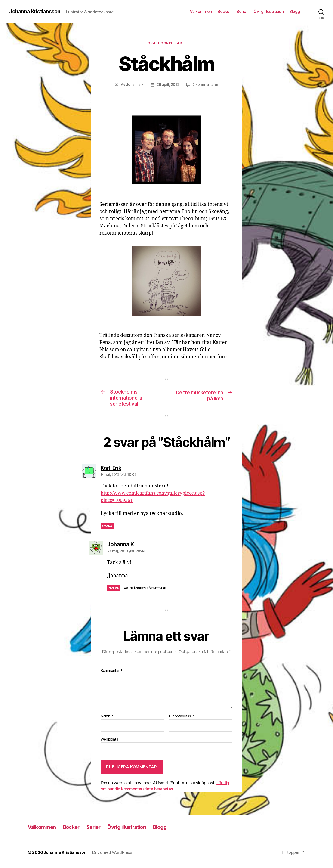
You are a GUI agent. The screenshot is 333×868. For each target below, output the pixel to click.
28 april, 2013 (168, 85)
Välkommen (201, 11)
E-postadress (181, 719)
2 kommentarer (206, 85)
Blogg (295, 11)
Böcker (224, 11)
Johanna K (134, 85)
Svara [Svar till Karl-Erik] (107, 529)
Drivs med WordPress (113, 855)
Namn (107, 719)
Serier (242, 11)
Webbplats (109, 741)
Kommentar (112, 673)
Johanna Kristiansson (36, 12)
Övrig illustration (268, 11)
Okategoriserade (166, 44)
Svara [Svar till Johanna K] (114, 591)
